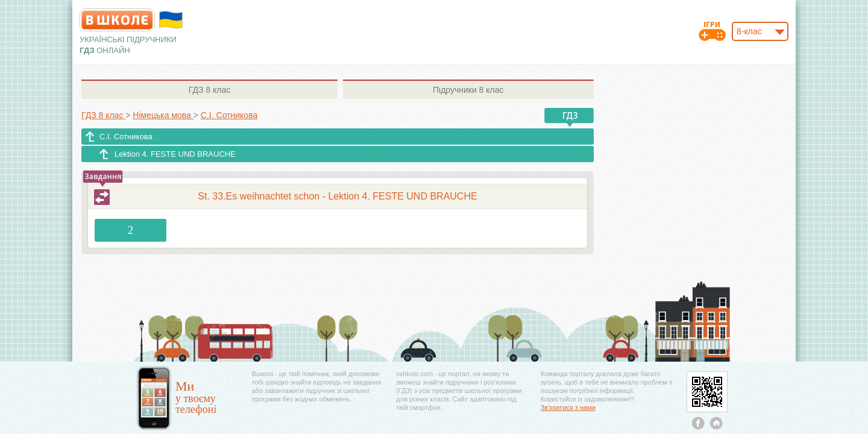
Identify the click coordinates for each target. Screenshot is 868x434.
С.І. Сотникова (126, 137)
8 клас (209, 90)
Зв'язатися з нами (568, 407)
